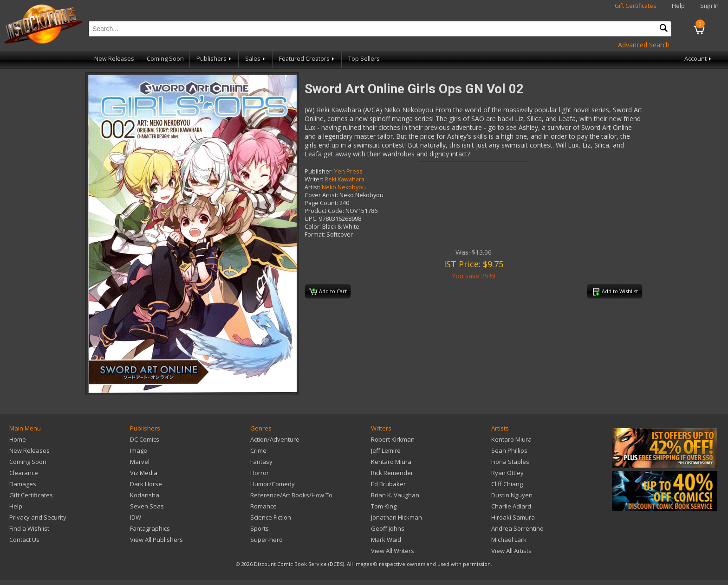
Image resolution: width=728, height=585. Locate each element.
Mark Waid (386, 540)
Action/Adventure (275, 439)
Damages (23, 484)
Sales (256, 59)
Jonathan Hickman (396, 517)
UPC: (311, 219)
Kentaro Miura (391, 462)
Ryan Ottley (507, 473)
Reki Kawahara (344, 179)
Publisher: (319, 171)
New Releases (114, 59)
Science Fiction (271, 517)
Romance (263, 506)
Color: (313, 227)
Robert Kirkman (393, 439)
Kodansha (145, 495)
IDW (136, 517)
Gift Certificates (636, 6)
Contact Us (24, 540)
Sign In (709, 6)
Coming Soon (165, 59)
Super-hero (266, 540)
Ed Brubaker (388, 484)
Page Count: (321, 203)
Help (678, 6)
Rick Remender (392, 473)
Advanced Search (644, 45)
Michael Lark (509, 540)
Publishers (214, 59)
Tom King (384, 506)
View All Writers (393, 551)
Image (139, 450)
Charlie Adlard (511, 506)
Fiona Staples (510, 462)
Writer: (314, 179)
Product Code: (324, 211)
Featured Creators (307, 59)
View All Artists (511, 551)
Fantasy (261, 462)
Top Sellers (364, 59)
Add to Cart (328, 292)
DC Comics (145, 439)
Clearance (24, 473)
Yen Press (348, 171)
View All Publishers (156, 540)
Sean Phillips (509, 450)
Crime (258, 450)
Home (18, 439)
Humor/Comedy (273, 484)
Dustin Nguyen (512, 495)
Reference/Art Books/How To (291, 495)
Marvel (140, 462)
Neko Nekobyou (344, 187)
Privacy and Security (38, 517)
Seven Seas (147, 506)
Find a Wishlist (29, 528)
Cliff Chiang (507, 484)
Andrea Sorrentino (517, 528)
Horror (260, 473)
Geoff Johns (388, 528)
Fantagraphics (150, 528)
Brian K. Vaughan (395, 495)
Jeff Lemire (386, 450)
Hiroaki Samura (513, 517)
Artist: (312, 187)
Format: (315, 235)
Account (699, 59)
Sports (260, 528)
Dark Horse (146, 484)
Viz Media (144, 473)
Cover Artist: (321, 195)
